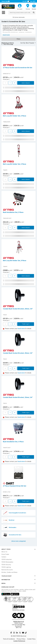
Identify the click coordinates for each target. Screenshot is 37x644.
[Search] (34, 12)
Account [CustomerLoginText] (20, 9)
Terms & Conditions (9, 639)
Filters (19, 39)
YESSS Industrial (6, 559)
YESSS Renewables (7, 562)
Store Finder (5, 554)
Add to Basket (26, 83)
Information (18, 580)
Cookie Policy (31, 639)
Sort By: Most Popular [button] (27, 43)
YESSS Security (6, 565)
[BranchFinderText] (28, 7)
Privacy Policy (21, 639)
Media (18, 583)
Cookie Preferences (19, 641)
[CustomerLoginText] (20, 5)
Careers (4, 557)
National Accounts (7, 570)
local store (21, 329)
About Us (4, 552)
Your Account (18, 576)
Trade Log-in (26, 324)
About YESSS (18, 549)
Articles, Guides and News (9, 572)
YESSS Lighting (6, 567)
